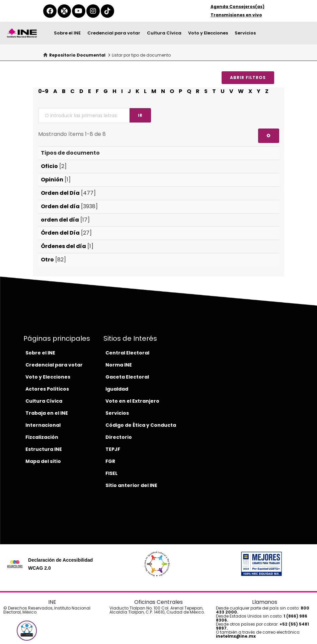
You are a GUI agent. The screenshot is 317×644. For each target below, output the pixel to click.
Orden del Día (60, 193)
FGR (110, 461)
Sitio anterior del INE (131, 485)
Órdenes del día (63, 246)
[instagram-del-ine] (93, 11)
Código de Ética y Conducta (141, 425)
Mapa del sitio (43, 461)
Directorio (119, 437)
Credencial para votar (114, 33)
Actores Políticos (47, 389)
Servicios (245, 33)
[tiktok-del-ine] (107, 11)
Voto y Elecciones (208, 33)
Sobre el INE (67, 33)
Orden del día (60, 206)
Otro (47, 260)
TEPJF (113, 449)
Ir (140, 115)
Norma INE (119, 365)
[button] (27, 631)
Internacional (43, 425)
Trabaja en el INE (47, 413)
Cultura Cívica (164, 33)
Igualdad (117, 389)
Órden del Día (60, 233)
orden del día (60, 220)
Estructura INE (44, 449)
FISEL (111, 473)
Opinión (52, 180)
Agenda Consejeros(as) (237, 7)
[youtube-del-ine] (79, 11)
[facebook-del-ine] (50, 11)
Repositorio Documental (77, 55)
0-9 (43, 91)
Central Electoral (127, 353)
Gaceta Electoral (127, 377)
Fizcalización (42, 437)
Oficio (49, 166)
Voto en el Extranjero (132, 401)
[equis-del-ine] (64, 11)
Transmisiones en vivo (236, 15)
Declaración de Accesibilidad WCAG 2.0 (60, 564)
